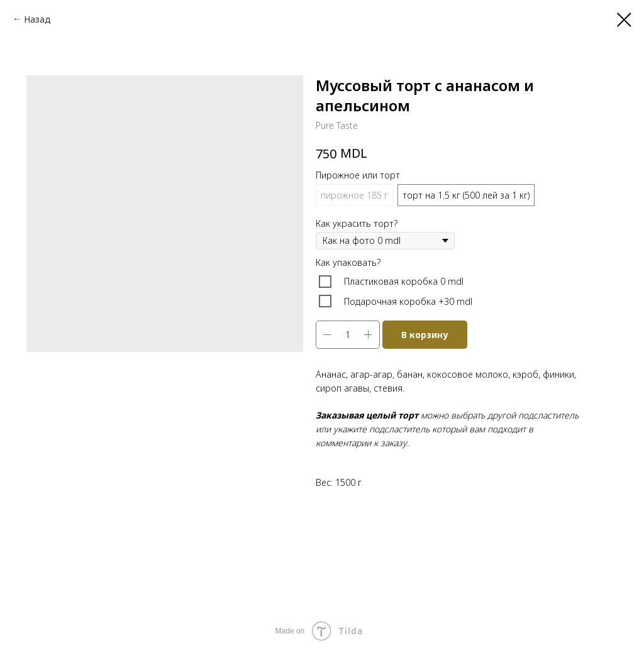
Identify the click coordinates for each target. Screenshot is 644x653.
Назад (37, 19)
